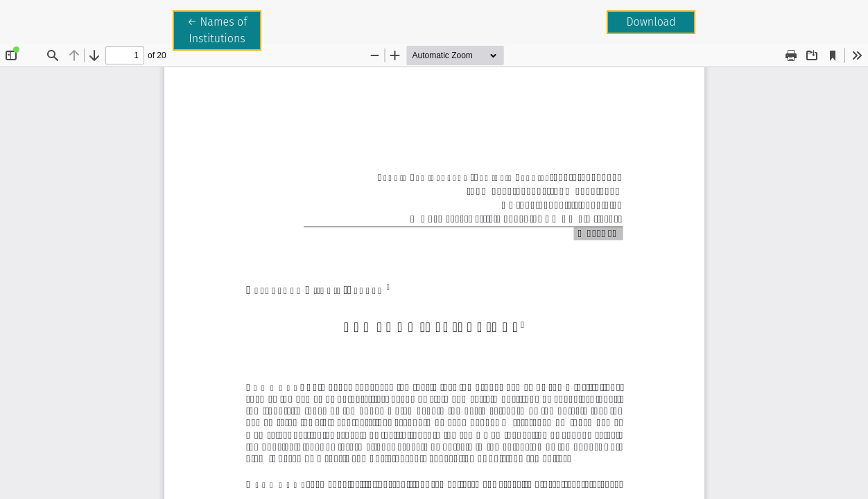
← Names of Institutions (224, 29)
